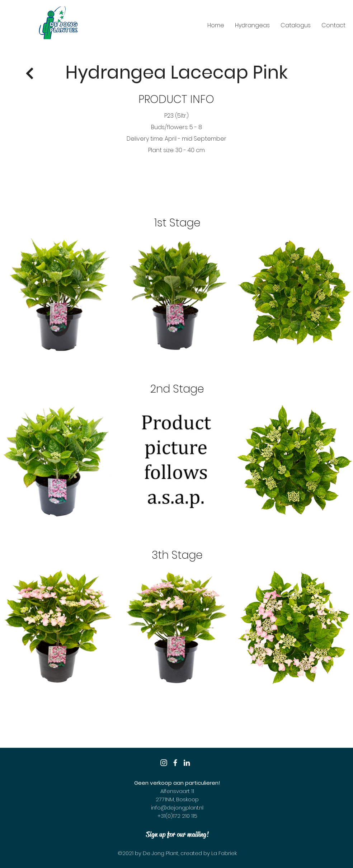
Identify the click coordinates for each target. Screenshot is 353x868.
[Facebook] (175, 763)
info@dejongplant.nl (177, 808)
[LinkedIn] (187, 763)
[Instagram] (164, 763)
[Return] (30, 74)
